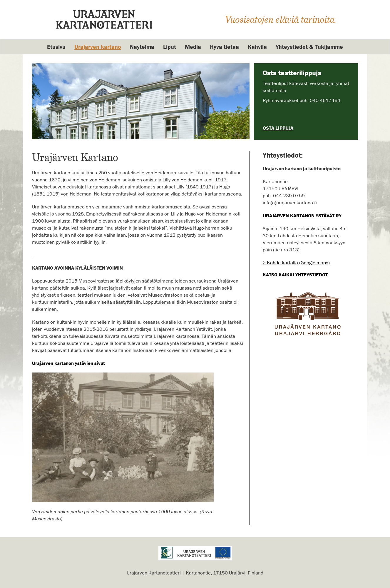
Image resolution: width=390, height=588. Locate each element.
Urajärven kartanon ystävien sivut (68, 363)
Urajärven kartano (98, 47)
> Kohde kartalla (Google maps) (296, 263)
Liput (170, 47)
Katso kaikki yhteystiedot (295, 275)
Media (193, 47)
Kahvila (257, 47)
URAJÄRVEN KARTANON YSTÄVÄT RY (302, 216)
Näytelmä (142, 47)
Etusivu (56, 47)
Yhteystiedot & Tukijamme (309, 47)
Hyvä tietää (224, 47)
